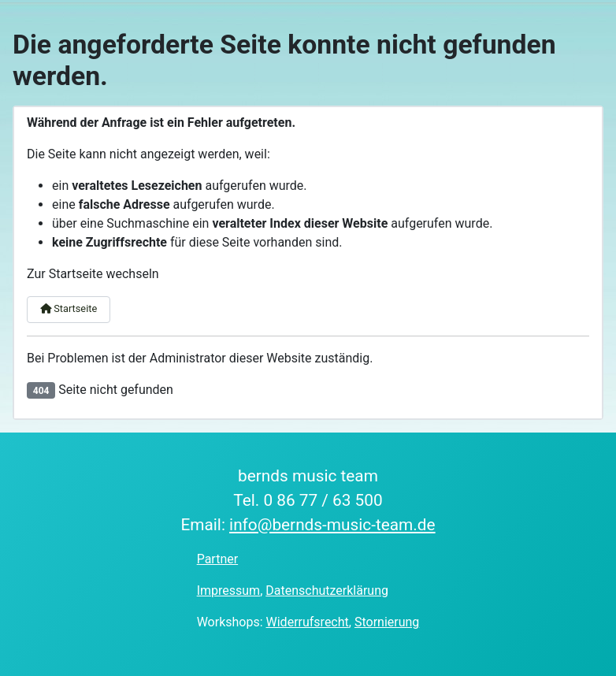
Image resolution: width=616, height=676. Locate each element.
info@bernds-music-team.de (332, 525)
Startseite (69, 308)
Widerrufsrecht (308, 622)
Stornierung (387, 622)
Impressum (229, 591)
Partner (218, 559)
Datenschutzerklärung (327, 591)
